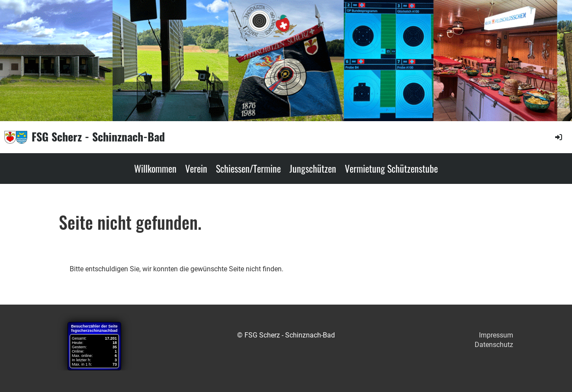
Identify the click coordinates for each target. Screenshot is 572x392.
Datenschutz (494, 345)
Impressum (496, 335)
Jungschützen (313, 168)
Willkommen (155, 168)
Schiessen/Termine (248, 168)
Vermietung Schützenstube (391, 168)
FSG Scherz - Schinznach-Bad (98, 137)
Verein (196, 168)
